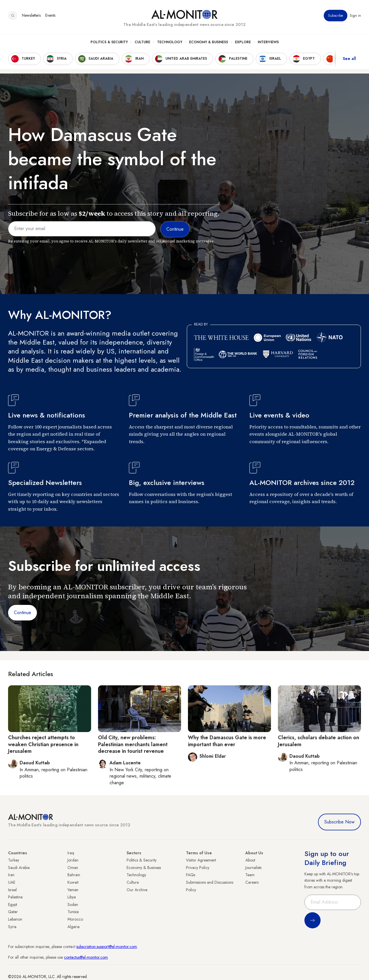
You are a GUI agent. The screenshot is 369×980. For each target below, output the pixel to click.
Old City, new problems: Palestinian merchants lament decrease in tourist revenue (133, 744)
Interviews (268, 44)
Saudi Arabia (19, 868)
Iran (11, 875)
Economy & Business (209, 44)
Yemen (73, 890)
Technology (170, 44)
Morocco (75, 919)
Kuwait (73, 882)
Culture (142, 44)
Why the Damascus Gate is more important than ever (227, 741)
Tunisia (73, 912)
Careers (252, 882)
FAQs (191, 875)
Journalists (253, 868)
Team (250, 875)
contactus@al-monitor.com (86, 957)
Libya (72, 897)
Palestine (15, 897)
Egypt (13, 904)
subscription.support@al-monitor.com (107, 947)
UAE (12, 882)
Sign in (355, 17)
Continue (22, 613)
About (250, 860)
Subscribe (336, 17)
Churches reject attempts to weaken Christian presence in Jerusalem (43, 744)
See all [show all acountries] (349, 60)
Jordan (73, 860)
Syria (12, 927)
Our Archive (137, 890)
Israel (12, 890)
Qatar (13, 912)
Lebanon (15, 919)
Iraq (71, 853)
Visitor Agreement (201, 860)
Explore (243, 44)
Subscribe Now (339, 822)
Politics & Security (109, 44)
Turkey (14, 860)
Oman (73, 868)
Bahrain (74, 875)
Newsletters (31, 17)
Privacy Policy (198, 868)
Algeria (74, 927)
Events (50, 17)
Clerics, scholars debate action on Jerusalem (319, 741)
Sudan (73, 904)
